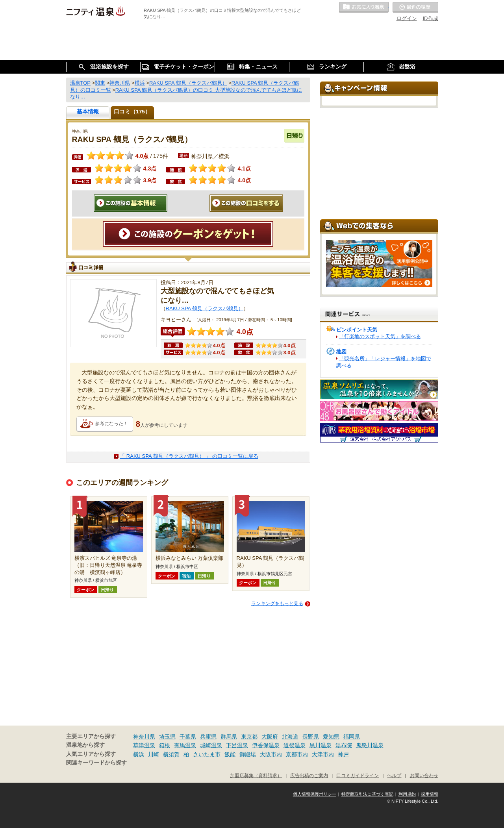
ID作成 (431, 18)
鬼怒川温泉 (370, 745)
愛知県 (331, 737)
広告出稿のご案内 (309, 775)
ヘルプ (394, 775)
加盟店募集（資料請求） (256, 775)
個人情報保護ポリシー (315, 794)
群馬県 (229, 737)
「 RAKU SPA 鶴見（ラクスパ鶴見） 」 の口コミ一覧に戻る (189, 456)
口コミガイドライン (358, 775)
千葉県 (188, 737)
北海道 (290, 737)
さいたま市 (207, 754)
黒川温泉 (321, 745)
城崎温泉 (211, 745)
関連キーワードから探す (96, 763)
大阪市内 (271, 754)
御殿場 (248, 754)
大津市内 (323, 754)
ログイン (407, 18)
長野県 (311, 737)
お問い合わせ (424, 775)
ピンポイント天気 (357, 330)
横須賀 (171, 754)
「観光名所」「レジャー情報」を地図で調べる (384, 362)
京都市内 (297, 754)
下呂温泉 (237, 745)
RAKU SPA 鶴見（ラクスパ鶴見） (205, 308)
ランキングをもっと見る (277, 604)
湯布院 (344, 745)
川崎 (154, 754)
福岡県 (352, 737)
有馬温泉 (185, 745)
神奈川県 (144, 737)
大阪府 (270, 737)
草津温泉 (144, 745)
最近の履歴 (415, 7)
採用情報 (430, 794)
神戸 (343, 754)
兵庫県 (208, 737)
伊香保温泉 (266, 745)
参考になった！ (111, 424)
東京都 (249, 737)
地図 (341, 351)
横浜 (139, 754)
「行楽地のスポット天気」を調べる (380, 336)
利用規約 (407, 794)
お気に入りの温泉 (364, 7)
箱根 (165, 745)
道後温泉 (295, 745)
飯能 (230, 754)
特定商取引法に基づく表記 (367, 794)
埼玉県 (167, 737)
